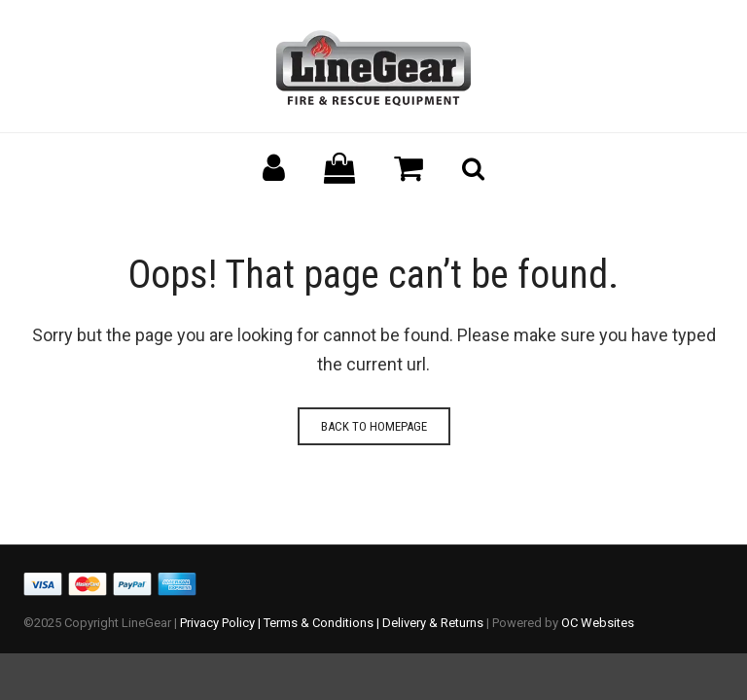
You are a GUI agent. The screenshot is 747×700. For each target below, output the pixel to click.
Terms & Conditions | (323, 623)
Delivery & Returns (433, 623)
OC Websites (598, 623)
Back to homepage (374, 426)
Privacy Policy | (222, 623)
